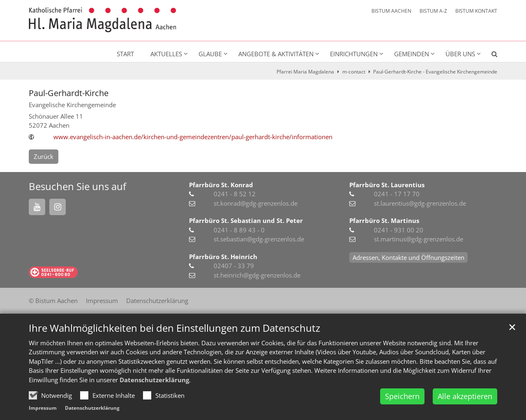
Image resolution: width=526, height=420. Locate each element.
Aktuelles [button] (166, 54)
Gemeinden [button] (412, 54)
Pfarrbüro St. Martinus (384, 220)
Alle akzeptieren (465, 396)
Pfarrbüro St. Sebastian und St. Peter (246, 220)
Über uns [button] (460, 54)
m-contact (354, 72)
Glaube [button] (210, 54)
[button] (489, 55)
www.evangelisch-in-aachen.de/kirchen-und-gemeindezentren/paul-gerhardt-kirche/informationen (193, 137)
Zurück (44, 156)
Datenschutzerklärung (154, 380)
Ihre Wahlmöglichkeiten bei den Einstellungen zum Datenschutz (174, 328)
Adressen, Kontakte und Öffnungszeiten (408, 257)
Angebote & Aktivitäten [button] (276, 54)
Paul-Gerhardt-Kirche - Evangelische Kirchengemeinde (435, 72)
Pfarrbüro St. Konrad (221, 185)
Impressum (43, 408)
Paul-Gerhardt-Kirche (69, 93)
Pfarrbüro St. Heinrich (223, 257)
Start (125, 54)
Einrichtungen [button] (354, 54)
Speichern (402, 396)
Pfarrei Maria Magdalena (305, 72)
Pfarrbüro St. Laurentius (387, 185)
